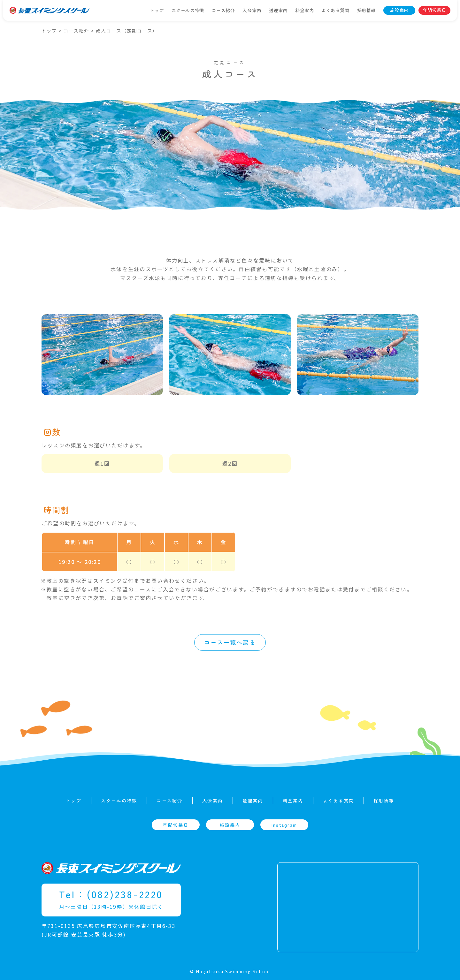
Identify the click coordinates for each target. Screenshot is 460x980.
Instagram (284, 825)
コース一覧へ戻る (230, 642)
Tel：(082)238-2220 (111, 894)
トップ (157, 10)
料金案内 (304, 10)
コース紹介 (223, 10)
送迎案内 (278, 10)
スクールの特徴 (188, 10)
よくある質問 (335, 10)
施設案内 (399, 10)
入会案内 (252, 10)
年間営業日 (435, 10)
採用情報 (366, 10)
